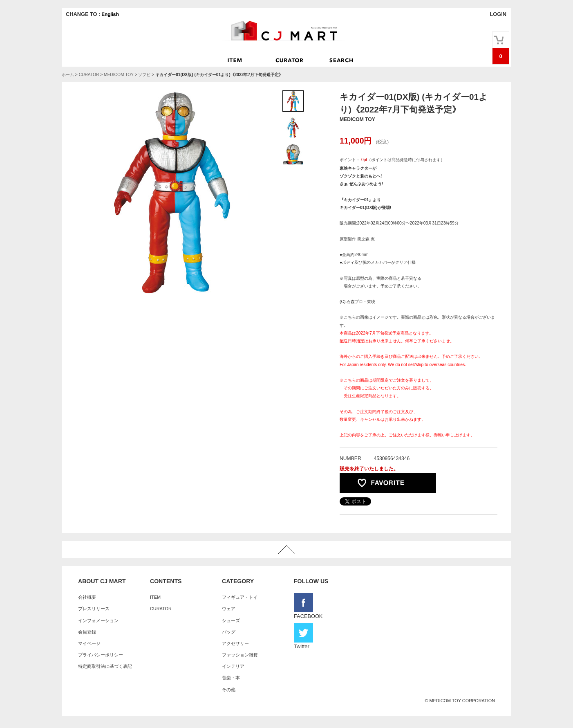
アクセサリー (235, 643)
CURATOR (89, 75)
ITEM (155, 597)
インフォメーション (98, 620)
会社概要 (87, 597)
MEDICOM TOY (119, 75)
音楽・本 (231, 678)
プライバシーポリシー (101, 655)
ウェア (229, 609)
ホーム (68, 75)
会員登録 (87, 632)
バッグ (229, 632)
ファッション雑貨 (240, 655)
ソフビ (144, 75)
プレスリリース (94, 609)
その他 (229, 690)
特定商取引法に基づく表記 (105, 666)
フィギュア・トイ (240, 597)
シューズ (231, 620)
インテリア (233, 666)
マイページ (89, 643)
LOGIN (498, 14)
